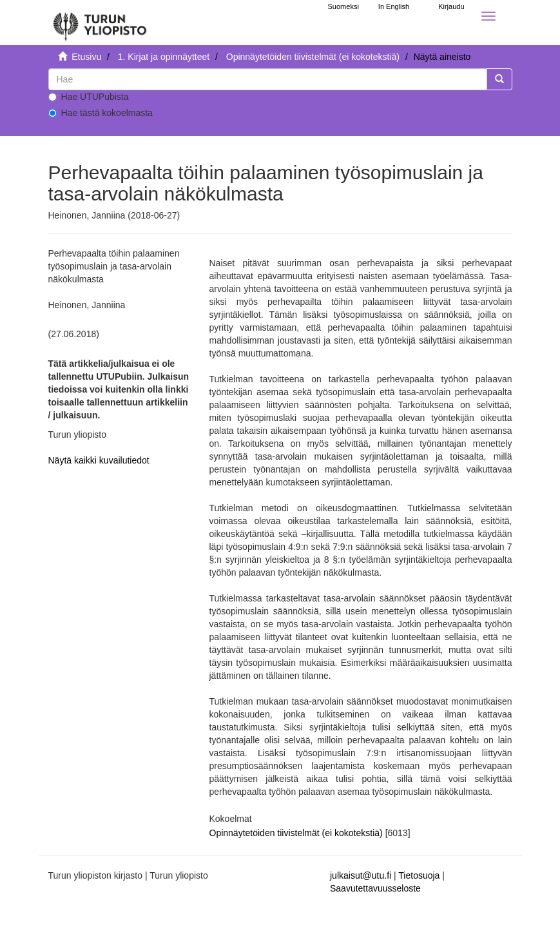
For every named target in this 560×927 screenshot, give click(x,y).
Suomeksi (343, 6)
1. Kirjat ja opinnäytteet (164, 57)
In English (394, 6)
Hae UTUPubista (89, 97)
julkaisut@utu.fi (361, 875)
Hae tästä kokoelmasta (101, 113)
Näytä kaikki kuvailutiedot (99, 460)
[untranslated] (268, 79)
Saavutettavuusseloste (375, 888)
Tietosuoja (419, 875)
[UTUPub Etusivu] (100, 23)
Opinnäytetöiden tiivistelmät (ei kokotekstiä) (313, 57)
